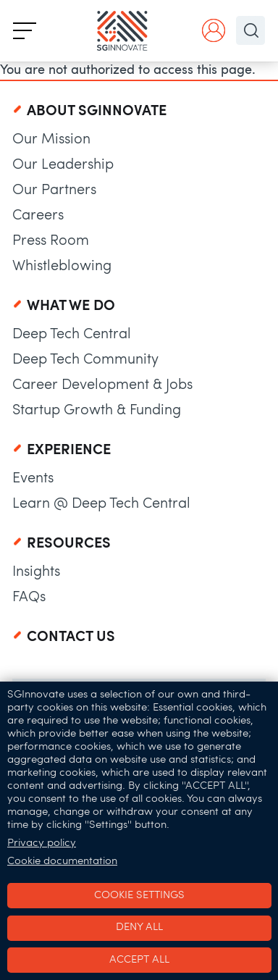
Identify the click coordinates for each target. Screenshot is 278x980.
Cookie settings (139, 896)
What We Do (71, 306)
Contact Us (71, 637)
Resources (69, 544)
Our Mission (51, 140)
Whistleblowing (62, 267)
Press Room (51, 241)
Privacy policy (42, 843)
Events (33, 479)
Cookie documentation (62, 862)
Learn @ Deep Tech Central (101, 504)
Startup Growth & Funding (97, 411)
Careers (38, 216)
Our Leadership (63, 165)
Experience (69, 451)
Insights (36, 572)
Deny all (139, 927)
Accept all (139, 960)
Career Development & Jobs (102, 385)
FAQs (29, 598)
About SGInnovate (97, 112)
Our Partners (54, 190)
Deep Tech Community (85, 360)
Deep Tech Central (72, 335)
